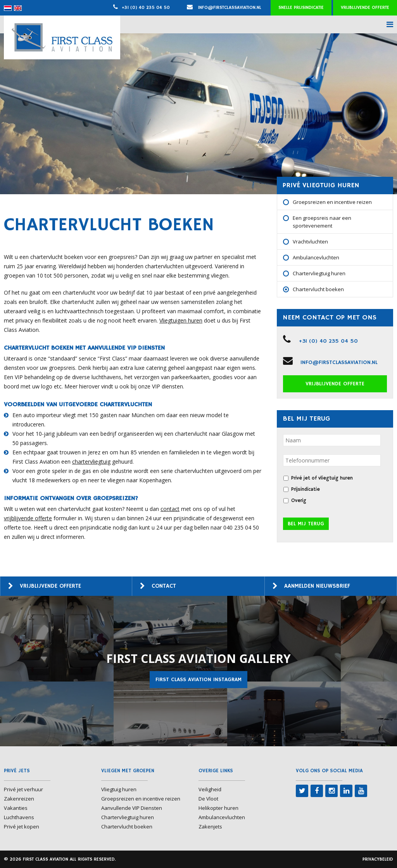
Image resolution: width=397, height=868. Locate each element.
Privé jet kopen (22, 827)
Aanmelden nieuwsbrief (317, 586)
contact (170, 509)
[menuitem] (8, 8)
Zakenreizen (19, 799)
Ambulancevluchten (316, 257)
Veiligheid (210, 789)
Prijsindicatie (306, 489)
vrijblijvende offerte (28, 518)
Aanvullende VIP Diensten (132, 808)
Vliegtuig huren (119, 789)
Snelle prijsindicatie (301, 8)
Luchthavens (19, 817)
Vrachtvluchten (310, 242)
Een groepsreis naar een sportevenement (322, 222)
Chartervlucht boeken (318, 289)
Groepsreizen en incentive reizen (332, 202)
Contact (164, 586)
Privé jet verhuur (23, 789)
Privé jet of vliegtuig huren (322, 478)
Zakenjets (210, 827)
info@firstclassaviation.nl (224, 8)
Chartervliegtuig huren (319, 273)
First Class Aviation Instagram (198, 680)
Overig (299, 501)
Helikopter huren (218, 808)
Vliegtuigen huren (181, 320)
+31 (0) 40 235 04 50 (146, 8)
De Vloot (208, 799)
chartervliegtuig (91, 462)
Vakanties (16, 808)
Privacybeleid (378, 859)
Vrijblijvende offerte (365, 8)
